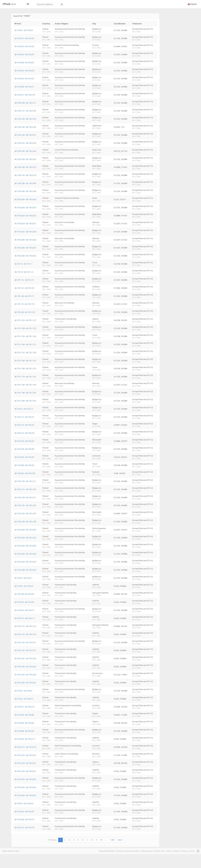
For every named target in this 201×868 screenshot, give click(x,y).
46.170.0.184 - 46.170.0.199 (25, 191)
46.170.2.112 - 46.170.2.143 (25, 489)
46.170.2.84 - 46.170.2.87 (24, 457)
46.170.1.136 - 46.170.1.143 (25, 336)
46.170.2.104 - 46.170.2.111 (25, 481)
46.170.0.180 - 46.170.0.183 (25, 183)
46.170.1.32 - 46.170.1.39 (24, 288)
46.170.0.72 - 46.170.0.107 (25, 95)
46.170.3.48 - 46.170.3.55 (24, 594)
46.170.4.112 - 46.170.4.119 (25, 747)
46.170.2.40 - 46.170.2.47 (24, 441)
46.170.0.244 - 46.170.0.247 (25, 248)
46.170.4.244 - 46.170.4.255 (25, 795)
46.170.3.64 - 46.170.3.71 (24, 610)
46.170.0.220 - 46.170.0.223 (25, 216)
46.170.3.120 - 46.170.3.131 (25, 642)
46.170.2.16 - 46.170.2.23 (24, 425)
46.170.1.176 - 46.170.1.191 (25, 377)
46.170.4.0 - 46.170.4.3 (23, 691)
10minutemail (147, 851)
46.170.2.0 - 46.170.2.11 (24, 409)
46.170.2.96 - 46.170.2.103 (25, 473)
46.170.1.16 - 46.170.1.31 (24, 280)
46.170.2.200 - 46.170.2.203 (25, 530)
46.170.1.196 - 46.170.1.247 (25, 393)
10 (101, 840)
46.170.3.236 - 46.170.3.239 (25, 675)
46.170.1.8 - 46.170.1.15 (24, 272)
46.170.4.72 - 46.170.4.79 (24, 707)
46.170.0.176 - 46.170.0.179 (25, 175)
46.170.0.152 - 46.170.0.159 (25, 143)
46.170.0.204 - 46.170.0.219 (25, 207)
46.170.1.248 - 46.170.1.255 (25, 401)
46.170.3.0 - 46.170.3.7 (23, 578)
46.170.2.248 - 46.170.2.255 (25, 570)
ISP (163, 851)
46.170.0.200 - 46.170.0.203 (25, 199)
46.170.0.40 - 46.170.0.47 (24, 54)
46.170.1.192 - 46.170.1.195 (25, 385)
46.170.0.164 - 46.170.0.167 (25, 159)
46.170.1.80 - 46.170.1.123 (25, 312)
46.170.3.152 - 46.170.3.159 (25, 658)
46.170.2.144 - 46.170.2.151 (25, 497)
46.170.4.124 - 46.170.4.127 (25, 763)
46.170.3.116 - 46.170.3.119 (25, 634)
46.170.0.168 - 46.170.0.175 (25, 167)
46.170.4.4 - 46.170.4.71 (24, 699)
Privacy (185, 851)
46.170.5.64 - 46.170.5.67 (24, 811)
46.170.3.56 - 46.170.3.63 (24, 602)
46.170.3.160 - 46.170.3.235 (25, 667)
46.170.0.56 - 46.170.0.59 (24, 71)
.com (9, 4)
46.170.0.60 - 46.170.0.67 (24, 79)
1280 (112, 840)
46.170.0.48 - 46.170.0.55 (24, 63)
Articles (157, 851)
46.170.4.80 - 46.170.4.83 (24, 715)
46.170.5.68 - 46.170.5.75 (24, 819)
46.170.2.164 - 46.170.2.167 (25, 513)
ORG (168, 851)
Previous (52, 840)
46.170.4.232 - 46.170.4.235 (25, 779)
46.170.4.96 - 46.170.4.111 (25, 739)
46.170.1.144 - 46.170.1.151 (25, 344)
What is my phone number (128, 851)
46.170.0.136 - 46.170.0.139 (25, 119)
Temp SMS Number (107, 851)
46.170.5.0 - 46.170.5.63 (24, 803)
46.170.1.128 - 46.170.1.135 (25, 328)
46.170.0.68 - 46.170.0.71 (24, 87)
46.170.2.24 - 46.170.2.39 (24, 433)
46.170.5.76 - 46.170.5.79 (24, 828)
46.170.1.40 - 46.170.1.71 (24, 296)
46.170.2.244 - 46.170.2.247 (25, 562)
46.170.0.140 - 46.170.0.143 (25, 127)
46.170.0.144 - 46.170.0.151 (25, 135)
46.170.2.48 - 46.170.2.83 (24, 449)
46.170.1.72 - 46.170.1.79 (24, 304)
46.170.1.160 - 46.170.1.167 (25, 361)
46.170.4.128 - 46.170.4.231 (25, 771)
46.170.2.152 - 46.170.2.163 (25, 505)
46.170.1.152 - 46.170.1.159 (25, 352)
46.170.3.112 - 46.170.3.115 (25, 626)
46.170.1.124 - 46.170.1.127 (25, 320)
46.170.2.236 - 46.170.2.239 (25, 546)
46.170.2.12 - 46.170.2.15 (24, 417)
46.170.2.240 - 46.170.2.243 (25, 554)
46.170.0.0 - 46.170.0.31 (24, 30)
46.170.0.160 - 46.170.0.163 (25, 151)
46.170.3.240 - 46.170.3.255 (25, 683)
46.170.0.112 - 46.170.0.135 (25, 111)
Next (120, 840)
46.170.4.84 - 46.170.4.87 (24, 723)
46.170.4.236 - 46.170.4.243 (25, 787)
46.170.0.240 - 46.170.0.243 (25, 240)
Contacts (176, 851)
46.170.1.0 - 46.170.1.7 (23, 264)
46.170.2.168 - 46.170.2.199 (25, 522)
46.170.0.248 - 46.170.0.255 (25, 256)
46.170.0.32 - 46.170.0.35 (24, 38)
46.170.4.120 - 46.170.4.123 (25, 755)
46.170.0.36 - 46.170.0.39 (24, 46)
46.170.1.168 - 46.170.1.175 (25, 368)
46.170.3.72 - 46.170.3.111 (25, 618)
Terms (192, 851)
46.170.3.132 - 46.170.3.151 (25, 650)
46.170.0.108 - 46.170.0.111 (25, 103)
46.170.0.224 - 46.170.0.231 (25, 224)
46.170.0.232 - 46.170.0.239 (25, 232)
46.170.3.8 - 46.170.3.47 (24, 586)
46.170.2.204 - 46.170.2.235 (25, 538)
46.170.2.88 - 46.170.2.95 (24, 465)
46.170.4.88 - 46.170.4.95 (24, 731)
